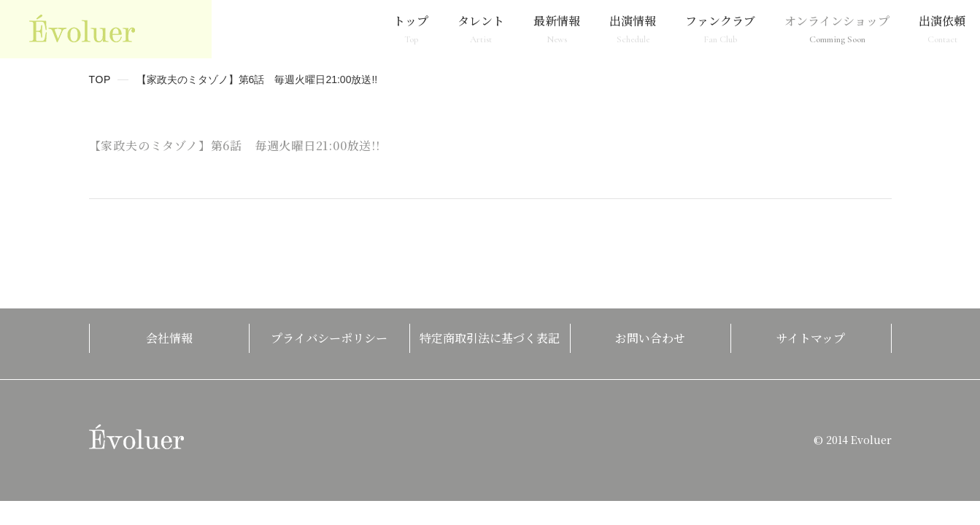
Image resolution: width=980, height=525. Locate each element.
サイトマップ (811, 338)
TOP (100, 79)
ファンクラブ (720, 29)
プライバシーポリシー (329, 338)
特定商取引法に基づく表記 (490, 338)
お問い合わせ (650, 338)
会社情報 (169, 338)
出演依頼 (942, 29)
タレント (481, 29)
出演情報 (633, 29)
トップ (411, 29)
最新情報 (557, 29)
